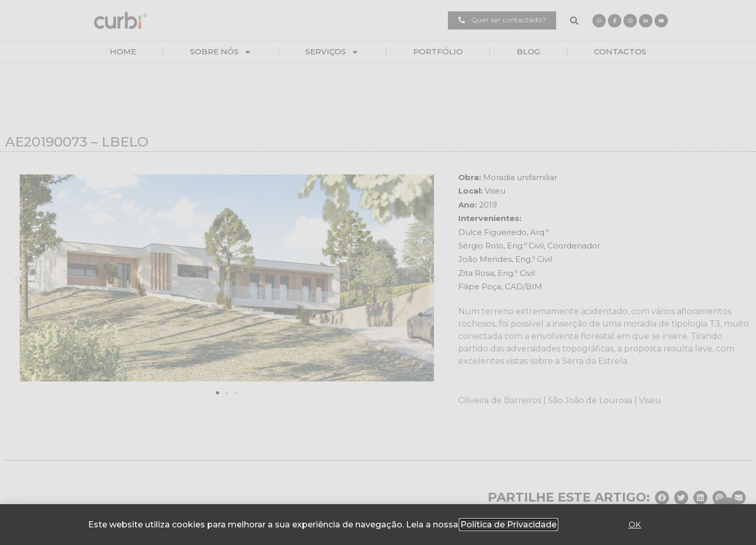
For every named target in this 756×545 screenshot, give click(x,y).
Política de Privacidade (508, 525)
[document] (378, 272)
